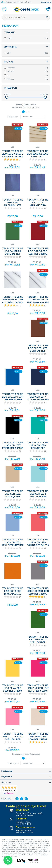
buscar (47, 17)
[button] (4, 9)
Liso (13, 147)
